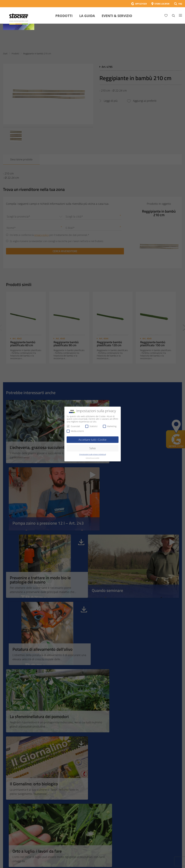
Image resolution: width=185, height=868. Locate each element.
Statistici (91, 426)
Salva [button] (93, 448)
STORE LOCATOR (162, 4)
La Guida (87, 16)
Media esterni (75, 431)
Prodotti (64, 16)
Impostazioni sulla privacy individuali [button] (93, 454)
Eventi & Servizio (117, 16)
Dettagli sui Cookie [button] (93, 458)
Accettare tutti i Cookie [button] (93, 440)
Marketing (110, 426)
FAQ (180, 4)
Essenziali (73, 426)
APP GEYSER (141, 4)
